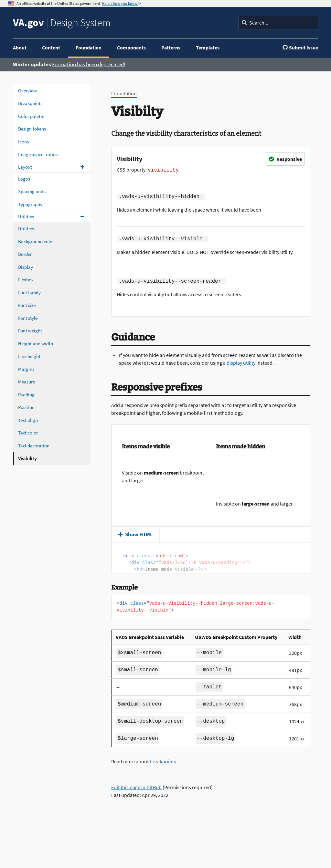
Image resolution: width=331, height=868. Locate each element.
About (20, 47)
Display (26, 267)
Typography (30, 204)
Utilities (26, 217)
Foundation (89, 47)
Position (26, 407)
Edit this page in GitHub (136, 787)
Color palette (31, 116)
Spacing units (32, 191)
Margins (26, 369)
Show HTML (135, 534)
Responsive (285, 159)
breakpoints (163, 761)
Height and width (36, 344)
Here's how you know (120, 4)
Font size (27, 305)
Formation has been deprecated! (89, 64)
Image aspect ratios (38, 154)
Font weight (30, 331)
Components (131, 47)
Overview (27, 91)
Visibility (27, 458)
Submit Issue (300, 47)
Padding (26, 395)
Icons (23, 142)
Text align (28, 420)
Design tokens (32, 129)
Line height (29, 356)
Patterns (171, 47)
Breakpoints (30, 103)
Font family (29, 293)
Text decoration (34, 446)
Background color (36, 241)
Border (25, 254)
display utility (241, 363)
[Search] (278, 23)
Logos (24, 179)
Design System (62, 23)
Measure (27, 382)
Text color (28, 433)
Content (51, 47)
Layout (25, 167)
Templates (208, 47)
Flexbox (26, 280)
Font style (28, 318)
